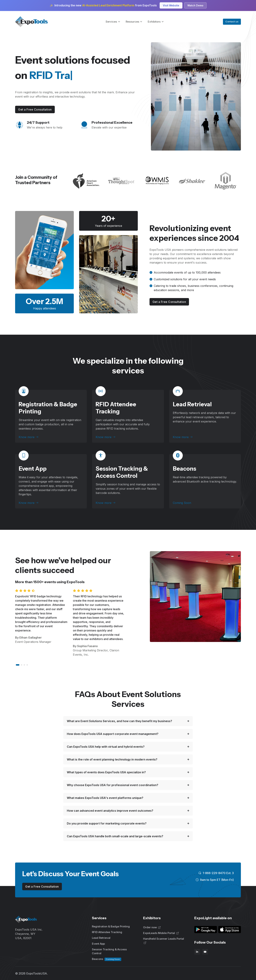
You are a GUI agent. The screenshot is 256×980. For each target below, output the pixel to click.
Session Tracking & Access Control (122, 472)
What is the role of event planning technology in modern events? (112, 759)
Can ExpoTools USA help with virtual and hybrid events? (106, 747)
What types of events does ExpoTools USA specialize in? (106, 772)
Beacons (107, 959)
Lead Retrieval (192, 404)
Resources (132, 22)
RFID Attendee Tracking (116, 408)
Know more (29, 437)
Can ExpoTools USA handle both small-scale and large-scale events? (115, 836)
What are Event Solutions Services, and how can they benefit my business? (119, 721)
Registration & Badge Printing (111, 926)
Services (111, 22)
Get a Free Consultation (35, 109)
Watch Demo (195, 5)
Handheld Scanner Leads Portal (164, 941)
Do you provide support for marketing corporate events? (107, 823)
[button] (18, 665)
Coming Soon (182, 503)
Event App (33, 469)
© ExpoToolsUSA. (31, 973)
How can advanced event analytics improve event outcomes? (110, 811)
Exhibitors (154, 22)
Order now (152, 927)
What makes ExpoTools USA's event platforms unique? (105, 798)
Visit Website (171, 5)
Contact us (232, 22)
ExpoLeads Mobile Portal (161, 933)
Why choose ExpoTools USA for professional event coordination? (113, 785)
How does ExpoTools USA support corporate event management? (113, 734)
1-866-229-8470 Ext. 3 (216, 873)
